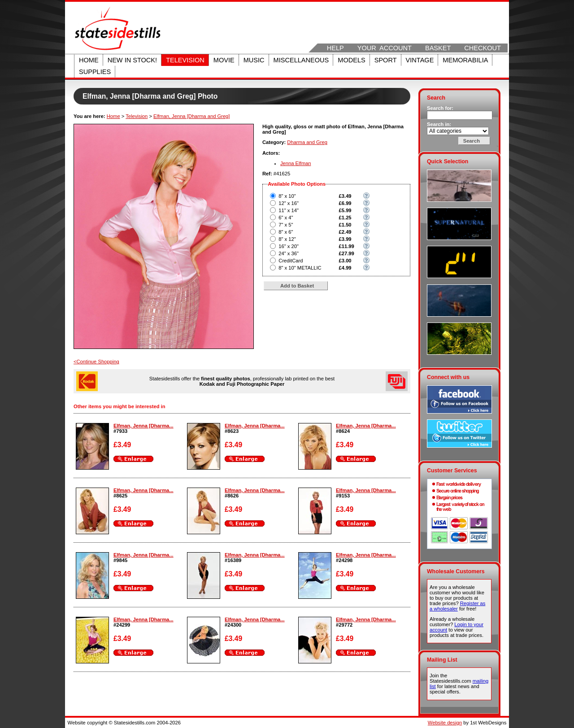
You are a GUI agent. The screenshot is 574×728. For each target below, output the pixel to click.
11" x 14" (289, 210)
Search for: (440, 108)
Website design (445, 723)
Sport (386, 60)
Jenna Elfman (296, 163)
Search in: (439, 124)
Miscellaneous (301, 60)
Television (185, 60)
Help (335, 48)
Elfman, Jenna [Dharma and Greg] (191, 116)
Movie (224, 60)
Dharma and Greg (307, 142)
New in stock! (132, 60)
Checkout (483, 48)
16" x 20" (289, 246)
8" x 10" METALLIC (300, 268)
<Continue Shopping (96, 362)
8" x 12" (287, 239)
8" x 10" (287, 196)
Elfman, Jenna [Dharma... (143, 426)
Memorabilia (465, 60)
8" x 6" (286, 232)
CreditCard (291, 261)
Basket (438, 48)
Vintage (420, 60)
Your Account (385, 48)
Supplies (95, 72)
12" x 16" (289, 203)
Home (89, 60)
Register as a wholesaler (457, 606)
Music (254, 60)
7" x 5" (286, 225)
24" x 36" (289, 253)
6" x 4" (286, 218)
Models (351, 60)
